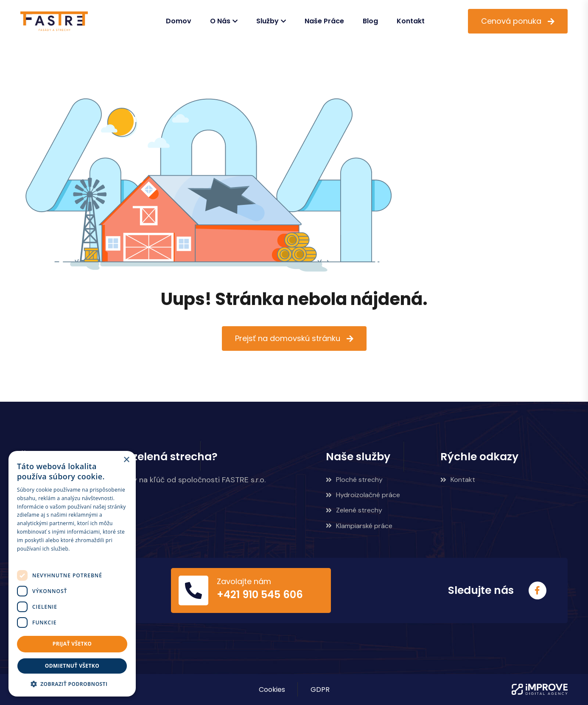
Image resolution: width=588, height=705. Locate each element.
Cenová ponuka (511, 21)
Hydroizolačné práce (363, 495)
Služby (267, 21)
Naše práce (324, 21)
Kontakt (411, 21)
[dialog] (72, 574)
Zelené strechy (354, 510)
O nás (220, 21)
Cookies (272, 690)
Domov (179, 21)
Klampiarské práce (359, 526)
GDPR (320, 690)
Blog (370, 21)
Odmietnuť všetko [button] (72, 666)
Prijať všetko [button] (72, 644)
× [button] (126, 460)
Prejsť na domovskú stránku (288, 338)
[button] (72, 684)
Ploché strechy (354, 480)
